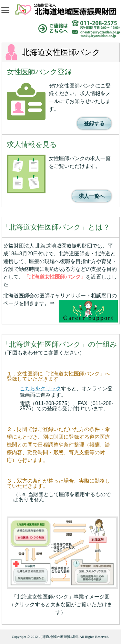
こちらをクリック (40, 388)
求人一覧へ (92, 196)
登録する (94, 123)
